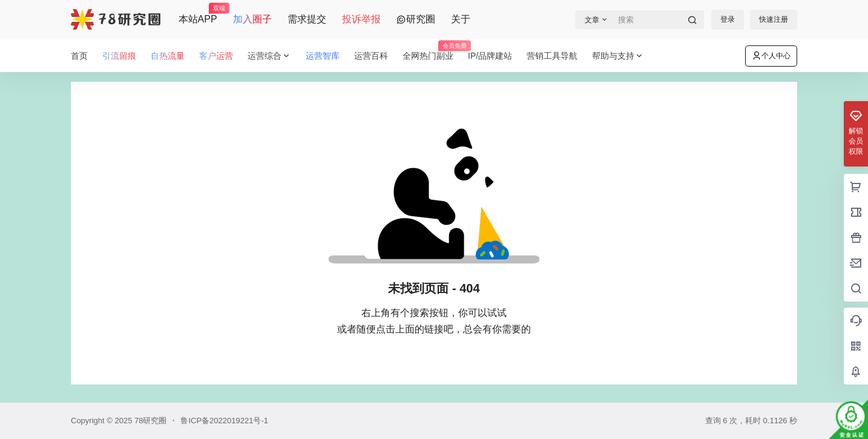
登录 (728, 19)
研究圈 (416, 19)
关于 (461, 19)
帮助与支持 (618, 56)
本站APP (198, 14)
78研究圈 (149, 421)
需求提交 (307, 19)
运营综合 (269, 56)
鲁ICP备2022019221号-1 (224, 421)
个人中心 (771, 56)
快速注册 (774, 19)
